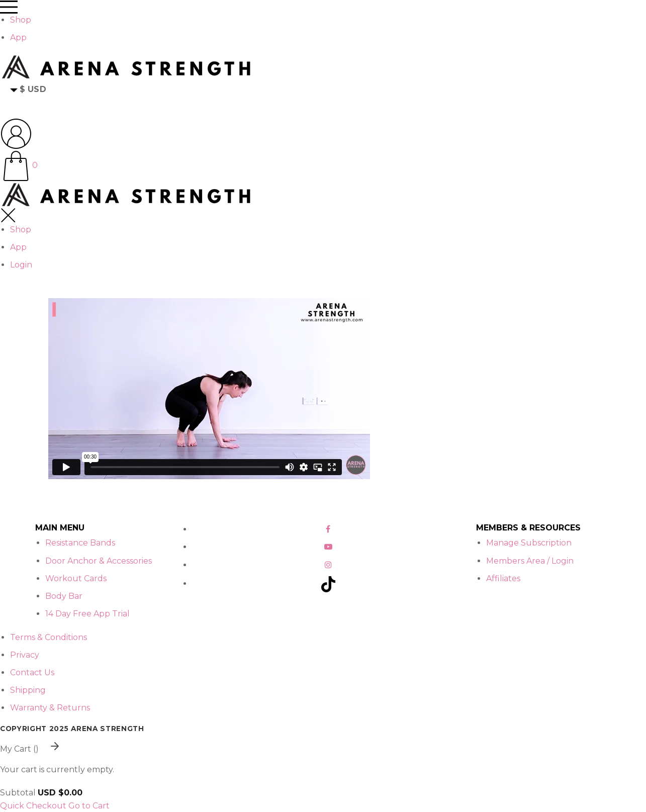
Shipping (28, 690)
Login (21, 265)
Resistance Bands (80, 543)
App (18, 37)
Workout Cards (76, 578)
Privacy (25, 655)
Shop (21, 20)
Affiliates (503, 578)
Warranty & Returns (50, 708)
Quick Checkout (33, 806)
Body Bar (64, 596)
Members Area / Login (530, 561)
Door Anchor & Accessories (99, 561)
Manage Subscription (529, 543)
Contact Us (32, 672)
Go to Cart (89, 806)
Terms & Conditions (49, 637)
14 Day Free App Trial (87, 614)
